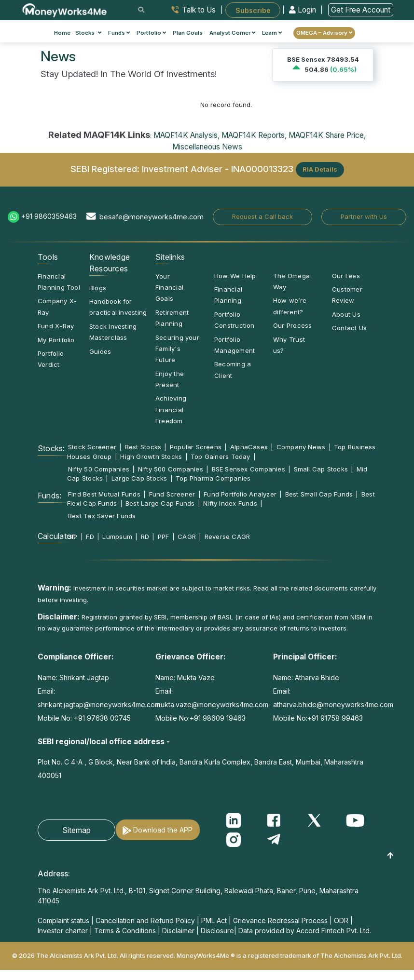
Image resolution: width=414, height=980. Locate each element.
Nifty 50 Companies (99, 469)
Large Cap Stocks (139, 478)
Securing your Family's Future (177, 349)
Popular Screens (196, 447)
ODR (341, 920)
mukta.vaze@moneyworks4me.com (212, 705)
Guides (100, 351)
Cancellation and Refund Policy (145, 920)
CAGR (187, 537)
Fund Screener (172, 494)
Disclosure (217, 931)
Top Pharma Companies (213, 478)
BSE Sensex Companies (248, 469)
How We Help (235, 276)
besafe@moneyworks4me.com (152, 217)
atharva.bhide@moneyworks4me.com (333, 705)
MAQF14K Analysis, (186, 135)
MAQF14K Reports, (254, 135)
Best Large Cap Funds (160, 503)
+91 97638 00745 (101, 718)
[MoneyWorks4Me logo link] (65, 9)
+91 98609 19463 (218, 718)
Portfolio (151, 33)
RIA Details (320, 169)
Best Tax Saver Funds (102, 516)
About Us (346, 314)
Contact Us (349, 328)
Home (62, 33)
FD (90, 537)
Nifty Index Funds (230, 503)
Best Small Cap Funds (319, 494)
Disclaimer (178, 931)
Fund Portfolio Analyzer (240, 494)
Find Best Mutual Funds (104, 494)
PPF (164, 537)
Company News (301, 447)
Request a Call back (262, 216)
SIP (73, 537)
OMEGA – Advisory (324, 33)
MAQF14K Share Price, (327, 135)
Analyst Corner (232, 33)
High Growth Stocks (151, 456)
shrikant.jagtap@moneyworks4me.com (99, 705)
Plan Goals (188, 33)
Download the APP (163, 830)
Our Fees (346, 276)
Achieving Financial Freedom (171, 409)
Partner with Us (364, 216)
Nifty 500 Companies (171, 469)
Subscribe (253, 10)
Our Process (292, 325)
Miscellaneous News (207, 147)
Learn (272, 33)
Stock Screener (92, 447)
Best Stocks (143, 447)
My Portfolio (56, 340)
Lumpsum (117, 537)
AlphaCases (249, 447)
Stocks (88, 33)
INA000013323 (262, 169)
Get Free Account (361, 10)
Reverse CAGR (228, 537)
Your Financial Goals (169, 288)
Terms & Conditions (125, 931)
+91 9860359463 (49, 216)
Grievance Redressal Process (280, 920)
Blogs (98, 288)
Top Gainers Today (221, 456)
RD (145, 537)
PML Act (214, 920)
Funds (119, 33)
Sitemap (76, 830)
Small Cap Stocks (321, 469)
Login (304, 10)
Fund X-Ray (56, 326)
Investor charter (63, 931)
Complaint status (63, 920)
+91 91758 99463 (335, 718)
